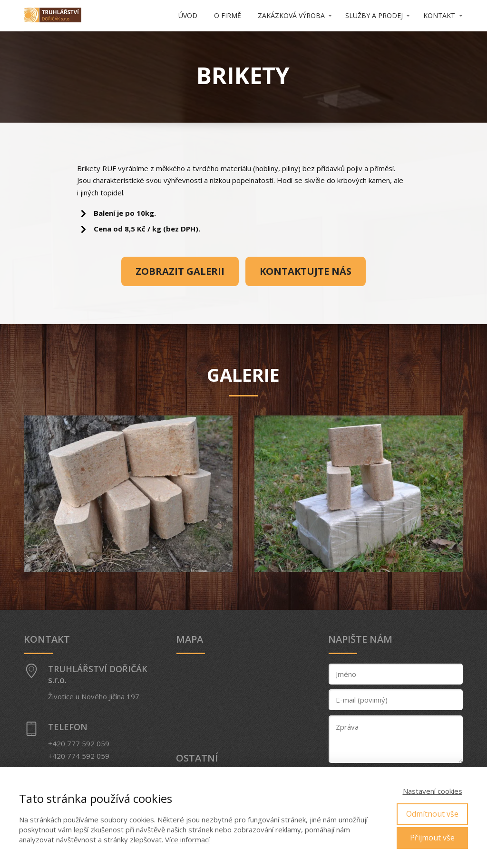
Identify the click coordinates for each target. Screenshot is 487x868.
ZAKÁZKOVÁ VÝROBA (291, 15)
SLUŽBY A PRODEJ (374, 15)
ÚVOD (188, 15)
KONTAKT (439, 15)
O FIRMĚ (228, 15)
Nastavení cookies (433, 791)
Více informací (187, 839)
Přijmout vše (432, 838)
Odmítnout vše (432, 814)
